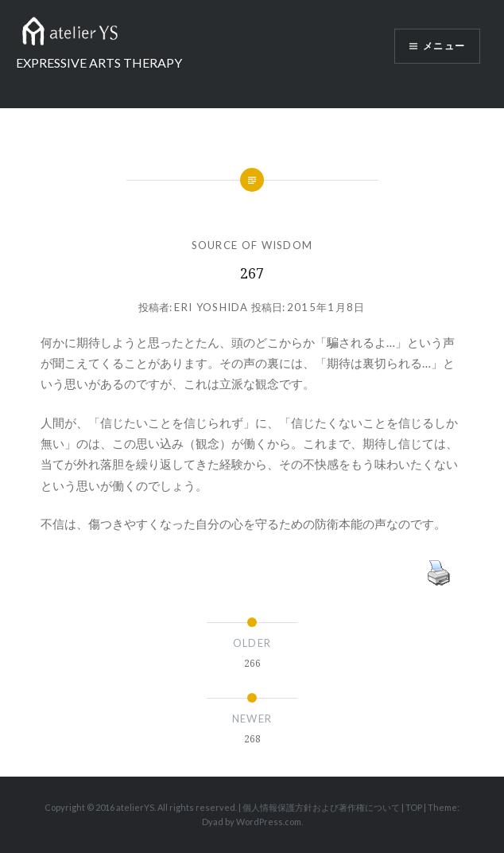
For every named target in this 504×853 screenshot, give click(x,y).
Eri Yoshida (211, 307)
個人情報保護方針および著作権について (321, 807)
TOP (414, 807)
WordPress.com (269, 822)
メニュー (444, 46)
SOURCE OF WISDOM (252, 245)
